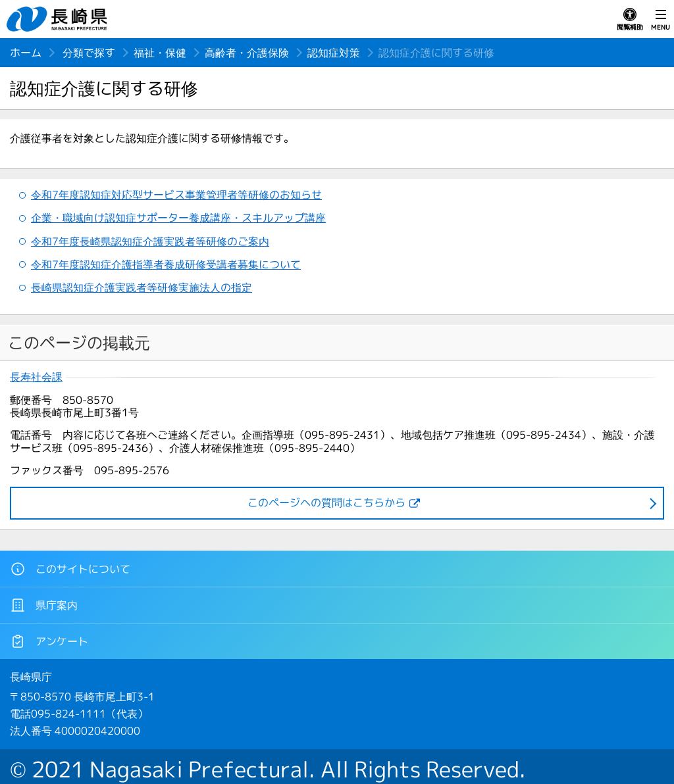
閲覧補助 (630, 20)
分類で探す (89, 53)
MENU (661, 20)
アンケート (49, 641)
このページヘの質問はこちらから (326, 502)
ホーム (26, 53)
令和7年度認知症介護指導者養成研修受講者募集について (166, 264)
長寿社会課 (36, 377)
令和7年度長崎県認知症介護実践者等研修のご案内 (150, 241)
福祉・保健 (160, 53)
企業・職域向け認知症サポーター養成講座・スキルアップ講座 (178, 218)
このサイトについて (70, 569)
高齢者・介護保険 (247, 53)
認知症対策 (334, 53)
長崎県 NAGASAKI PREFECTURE (59, 19)
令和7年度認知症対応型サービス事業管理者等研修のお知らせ (176, 195)
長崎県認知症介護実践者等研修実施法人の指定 (142, 287)
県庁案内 (44, 605)
